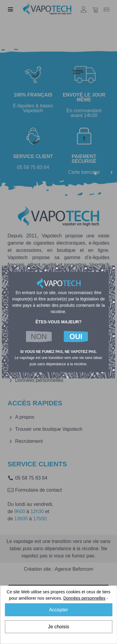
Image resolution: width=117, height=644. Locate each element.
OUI (76, 336)
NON (39, 336)
